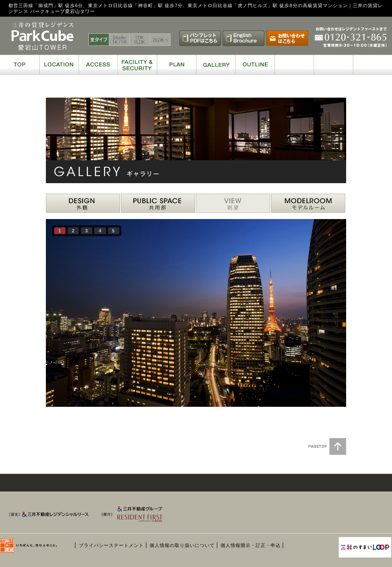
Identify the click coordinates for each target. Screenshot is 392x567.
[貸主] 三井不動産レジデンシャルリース (52, 516)
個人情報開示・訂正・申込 (251, 545)
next (323, 311)
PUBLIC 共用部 (158, 203)
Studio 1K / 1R (119, 40)
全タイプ (99, 40)
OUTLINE (255, 65)
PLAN (176, 65)
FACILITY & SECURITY (137, 65)
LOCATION (59, 65)
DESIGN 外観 (83, 203)
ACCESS (98, 65)
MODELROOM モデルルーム (308, 203)
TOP (20, 65)
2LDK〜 (160, 40)
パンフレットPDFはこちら (200, 38)
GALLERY (216, 65)
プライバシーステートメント (111, 545)
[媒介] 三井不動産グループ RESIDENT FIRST (143, 516)
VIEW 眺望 (233, 203)
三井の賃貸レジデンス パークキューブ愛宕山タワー (43, 36)
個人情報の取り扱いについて (182, 545)
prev (69, 311)
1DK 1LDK (140, 40)
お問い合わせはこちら (287, 38)
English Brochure (244, 38)
